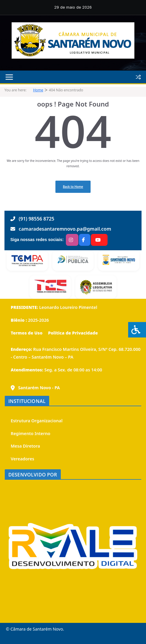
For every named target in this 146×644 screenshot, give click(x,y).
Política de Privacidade (72, 333)
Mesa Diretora (25, 446)
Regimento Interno (31, 433)
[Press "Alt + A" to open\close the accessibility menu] (137, 330)
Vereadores (22, 459)
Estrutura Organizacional (37, 421)
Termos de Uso (27, 333)
